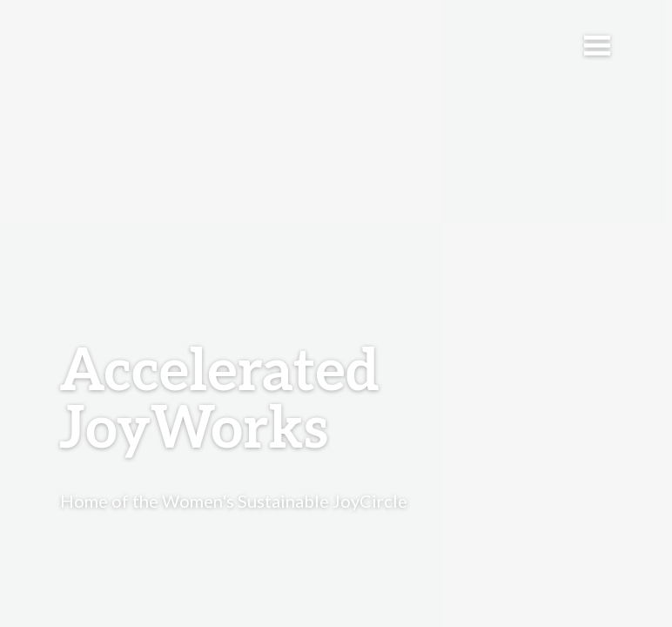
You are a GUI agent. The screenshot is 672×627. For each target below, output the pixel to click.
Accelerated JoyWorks (220, 401)
